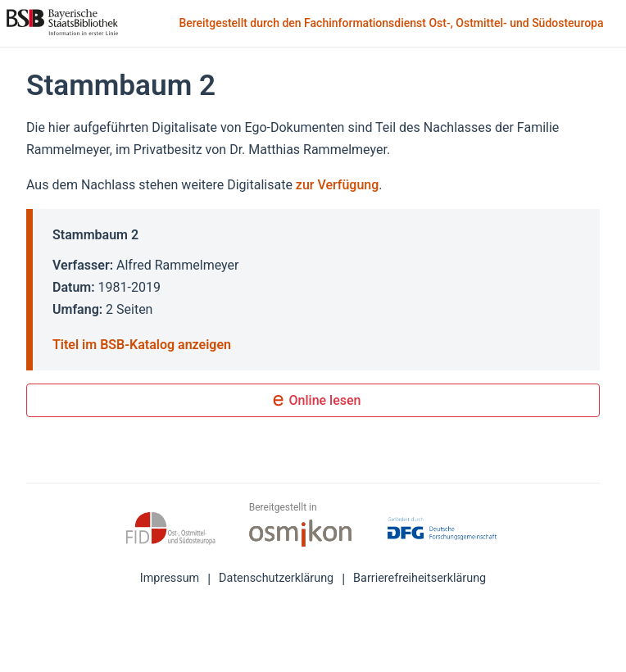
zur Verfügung (337, 185)
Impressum (170, 578)
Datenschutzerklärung (276, 578)
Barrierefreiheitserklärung (420, 578)
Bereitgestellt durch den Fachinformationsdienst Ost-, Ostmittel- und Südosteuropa (392, 24)
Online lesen (313, 402)
